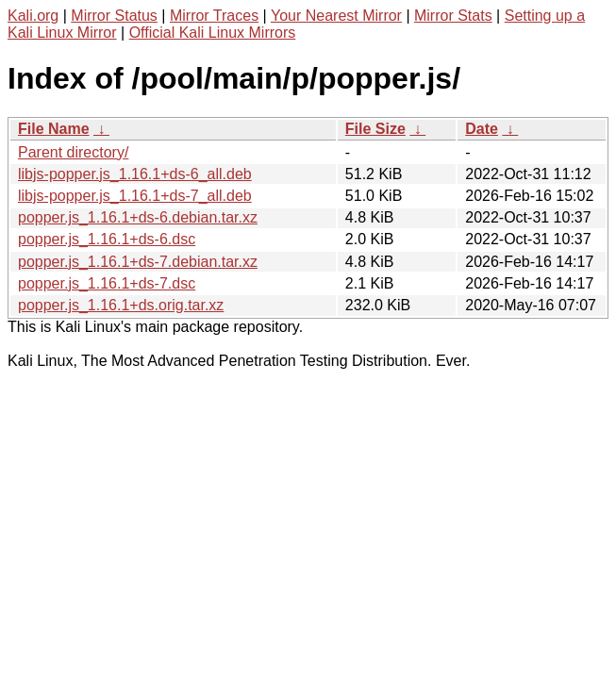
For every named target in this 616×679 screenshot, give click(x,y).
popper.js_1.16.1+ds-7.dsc (107, 283)
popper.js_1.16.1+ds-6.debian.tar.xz (138, 217)
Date (482, 129)
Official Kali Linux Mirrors (213, 33)
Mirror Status (114, 16)
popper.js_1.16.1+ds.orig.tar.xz (121, 305)
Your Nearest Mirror (336, 16)
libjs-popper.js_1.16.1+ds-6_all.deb (135, 174)
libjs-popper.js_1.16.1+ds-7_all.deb (135, 196)
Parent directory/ (73, 152)
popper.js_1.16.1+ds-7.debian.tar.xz (138, 262)
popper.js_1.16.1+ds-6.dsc (107, 239)
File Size (375, 129)
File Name (54, 129)
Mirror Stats (453, 16)
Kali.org (33, 16)
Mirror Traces (214, 16)
